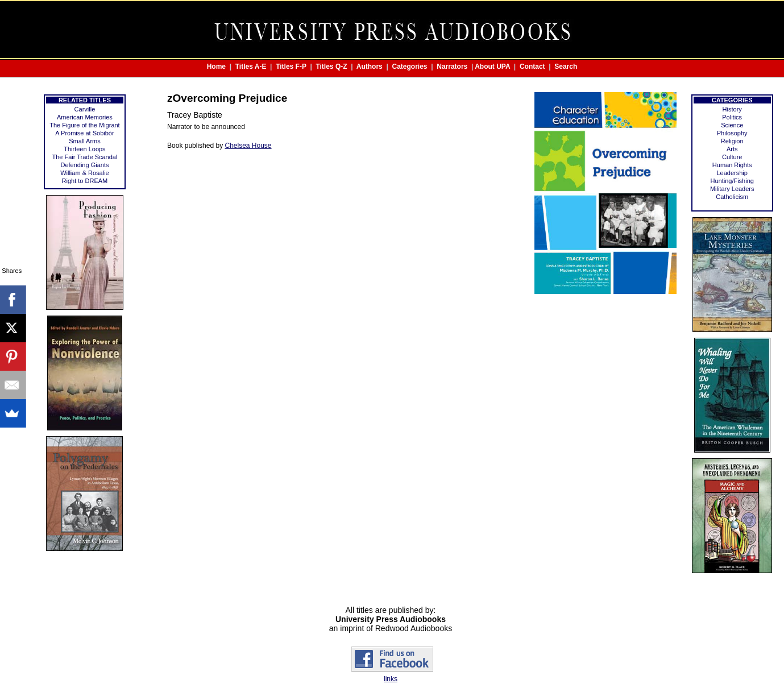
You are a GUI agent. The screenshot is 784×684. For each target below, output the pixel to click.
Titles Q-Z (331, 67)
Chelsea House (248, 146)
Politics (732, 117)
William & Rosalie (85, 173)
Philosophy (732, 133)
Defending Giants (84, 165)
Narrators (452, 67)
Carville (85, 109)
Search (566, 67)
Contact (532, 67)
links (391, 679)
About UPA (492, 67)
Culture (732, 157)
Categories (410, 67)
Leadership (732, 173)
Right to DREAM (85, 181)
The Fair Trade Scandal (84, 157)
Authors (370, 67)
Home (216, 67)
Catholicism (732, 197)
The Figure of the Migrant (85, 125)
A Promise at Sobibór (84, 133)
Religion (732, 141)
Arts (732, 149)
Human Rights (732, 165)
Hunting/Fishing (732, 181)
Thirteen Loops (84, 149)
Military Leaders (732, 189)
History (732, 109)
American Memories (85, 117)
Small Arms (85, 141)
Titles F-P (291, 67)
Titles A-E (251, 67)
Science (732, 125)
